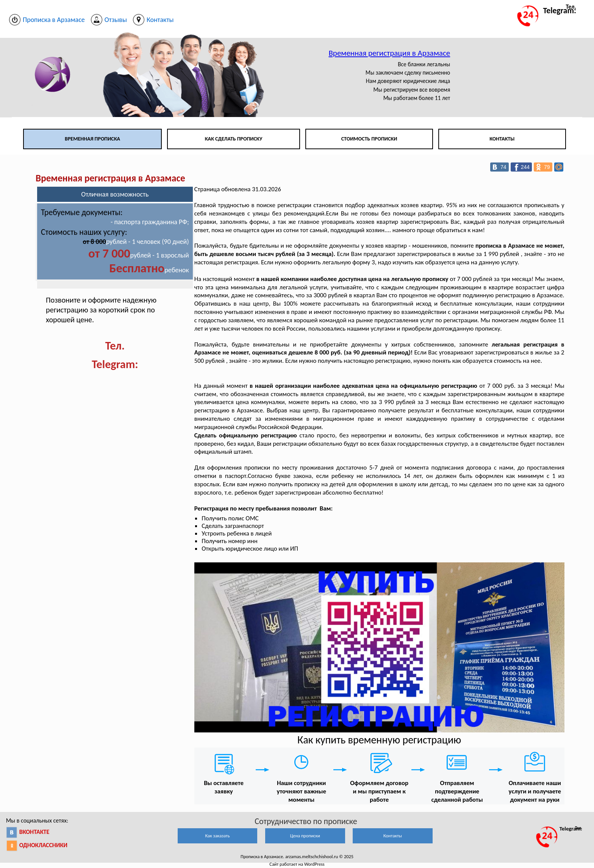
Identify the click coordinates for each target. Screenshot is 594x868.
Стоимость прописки (369, 139)
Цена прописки (305, 836)
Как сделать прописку (234, 139)
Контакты (502, 139)
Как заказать (217, 836)
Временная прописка (92, 139)
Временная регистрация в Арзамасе (389, 53)
